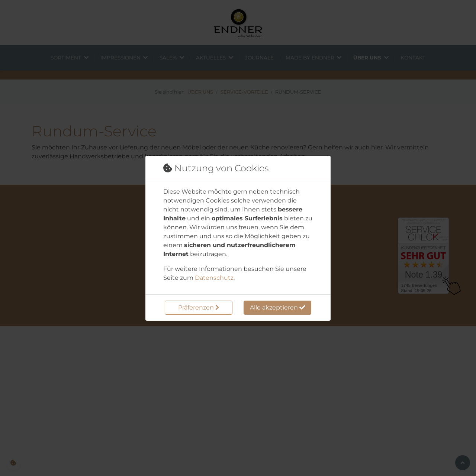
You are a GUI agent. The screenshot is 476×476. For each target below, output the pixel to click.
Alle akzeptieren (278, 307)
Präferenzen (199, 307)
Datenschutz (214, 278)
